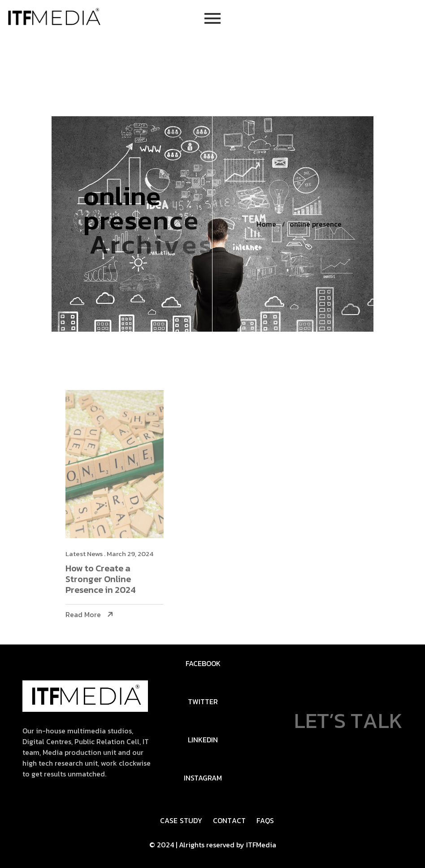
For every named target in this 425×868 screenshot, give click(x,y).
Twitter (203, 701)
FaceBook (203, 663)
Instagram (203, 778)
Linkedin (203, 740)
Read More (89, 615)
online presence (316, 224)
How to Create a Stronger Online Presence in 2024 (107, 580)
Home (266, 224)
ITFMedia (261, 845)
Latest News (90, 554)
